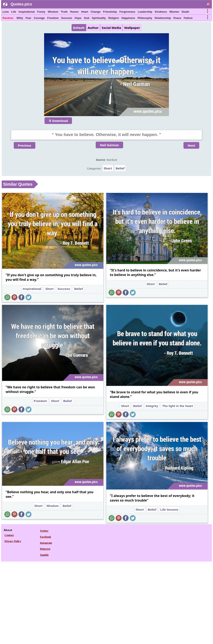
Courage (39, 18)
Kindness (161, 12)
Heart (85, 12)
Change (96, 12)
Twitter (44, 531)
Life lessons (169, 510)
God (87, 18)
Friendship (110, 12)
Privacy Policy (13, 541)
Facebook (45, 537)
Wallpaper (132, 28)
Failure (188, 18)
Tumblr (44, 555)
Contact (9, 535)
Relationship (163, 18)
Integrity (152, 406)
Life (14, 12)
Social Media (111, 28)
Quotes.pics (21, 4)
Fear (28, 18)
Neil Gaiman (109, 145)
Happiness (128, 18)
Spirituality (99, 18)
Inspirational (27, 12)
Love (6, 12)
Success (67, 18)
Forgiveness (127, 12)
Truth (64, 12)
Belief (120, 168)
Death (185, 12)
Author (93, 28)
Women (174, 12)
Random (8, 18)
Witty (20, 18)
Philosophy (145, 18)
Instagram (46, 543)
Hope (78, 18)
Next (191, 145)
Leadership (145, 12)
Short (108, 168)
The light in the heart (178, 406)
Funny (41, 12)
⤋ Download (58, 121)
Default (79, 28)
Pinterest (45, 549)
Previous (25, 145)
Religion (113, 18)
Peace (177, 18)
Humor (74, 12)
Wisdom (53, 12)
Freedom (53, 18)
